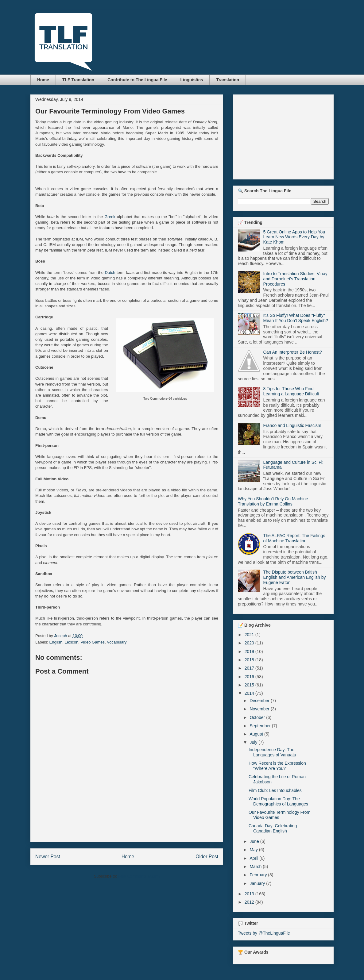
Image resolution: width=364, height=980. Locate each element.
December (260, 701)
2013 (250, 894)
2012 (250, 902)
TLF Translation (78, 80)
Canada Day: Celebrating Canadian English (273, 828)
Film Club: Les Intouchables (275, 790)
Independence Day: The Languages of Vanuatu (272, 752)
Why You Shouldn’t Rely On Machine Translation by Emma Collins (273, 501)
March (256, 867)
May (254, 850)
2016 (250, 677)
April (254, 858)
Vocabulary (117, 642)
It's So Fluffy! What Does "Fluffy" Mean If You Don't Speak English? (296, 318)
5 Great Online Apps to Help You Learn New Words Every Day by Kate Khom (294, 237)
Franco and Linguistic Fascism (292, 425)
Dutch (110, 273)
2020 (250, 643)
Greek (110, 217)
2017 (250, 668)
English (56, 642)
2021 (250, 635)
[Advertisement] (127, 828)
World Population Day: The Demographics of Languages (278, 801)
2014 (250, 693)
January (258, 883)
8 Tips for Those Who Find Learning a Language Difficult (291, 391)
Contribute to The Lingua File (137, 80)
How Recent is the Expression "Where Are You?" (277, 766)
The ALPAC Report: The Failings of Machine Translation (294, 538)
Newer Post (48, 857)
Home (43, 80)
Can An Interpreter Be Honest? (293, 352)
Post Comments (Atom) (139, 876)
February (259, 875)
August (257, 734)
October (258, 717)
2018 (250, 660)
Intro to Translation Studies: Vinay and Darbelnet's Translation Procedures (295, 279)
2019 (250, 651)
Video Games (93, 642)
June (255, 841)
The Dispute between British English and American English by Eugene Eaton (295, 577)
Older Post (207, 857)
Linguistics (192, 80)
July (254, 742)
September (261, 726)
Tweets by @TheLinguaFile (264, 933)
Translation (228, 80)
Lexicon (71, 642)
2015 (250, 685)
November (260, 709)
